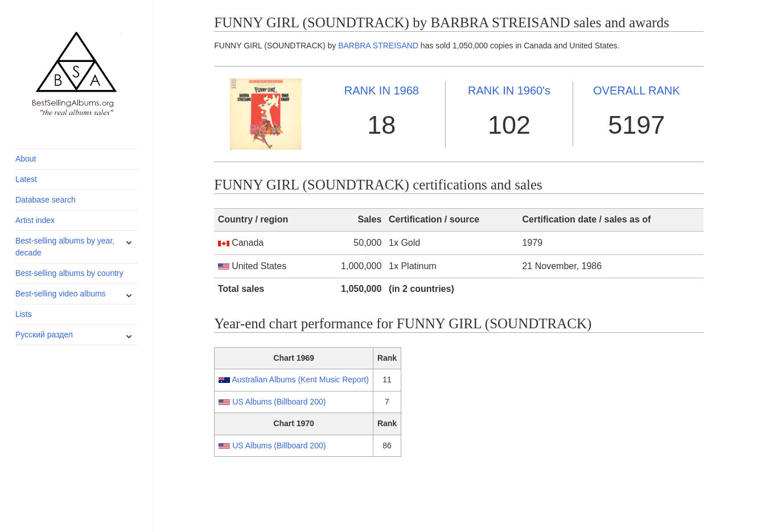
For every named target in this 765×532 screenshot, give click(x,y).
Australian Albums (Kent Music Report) (300, 380)
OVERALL (637, 90)
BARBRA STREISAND (378, 46)
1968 (382, 90)
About (26, 159)
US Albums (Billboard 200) (279, 402)
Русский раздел (44, 335)
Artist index (35, 220)
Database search (46, 200)
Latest (26, 179)
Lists (24, 314)
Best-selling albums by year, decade (65, 247)
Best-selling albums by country (69, 273)
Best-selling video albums (61, 294)
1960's (509, 90)
